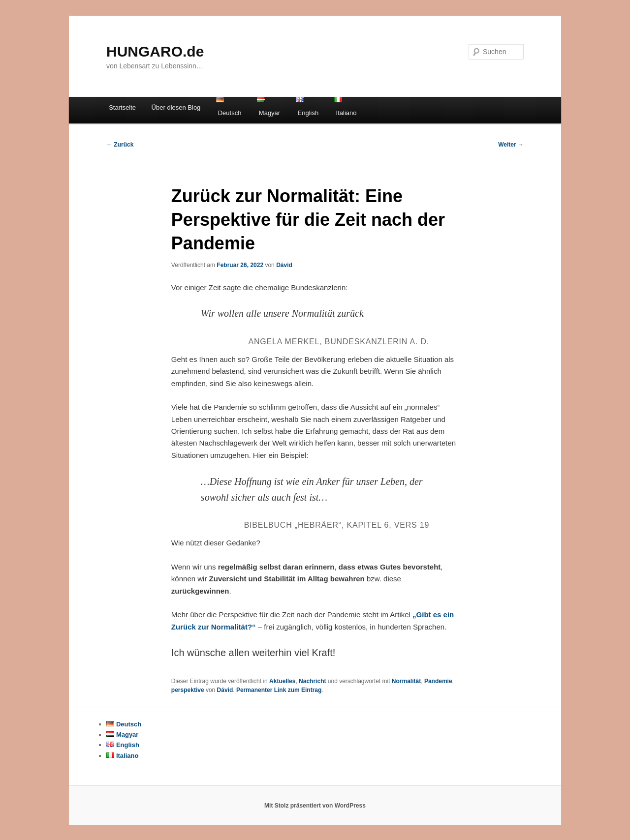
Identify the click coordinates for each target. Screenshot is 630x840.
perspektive (188, 690)
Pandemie (438, 681)
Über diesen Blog (176, 107)
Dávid (284, 265)
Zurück (120, 145)
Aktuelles (282, 681)
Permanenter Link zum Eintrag (279, 690)
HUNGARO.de (155, 51)
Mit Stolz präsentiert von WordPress (315, 806)
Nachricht (312, 681)
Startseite (122, 107)
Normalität (406, 681)
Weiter (511, 145)
